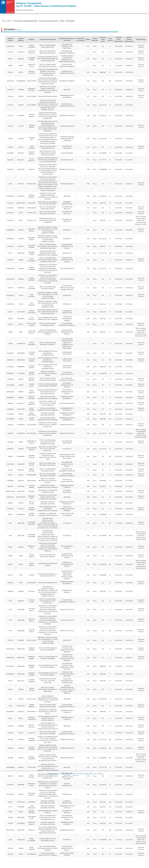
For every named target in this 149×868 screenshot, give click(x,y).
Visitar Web (75, 776)
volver (19, 30)
